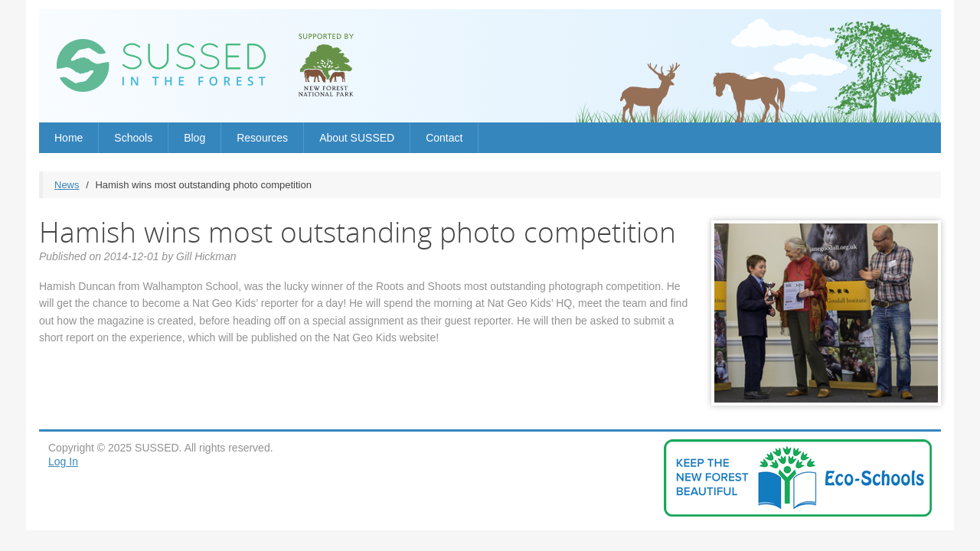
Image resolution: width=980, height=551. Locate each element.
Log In (63, 461)
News (67, 185)
